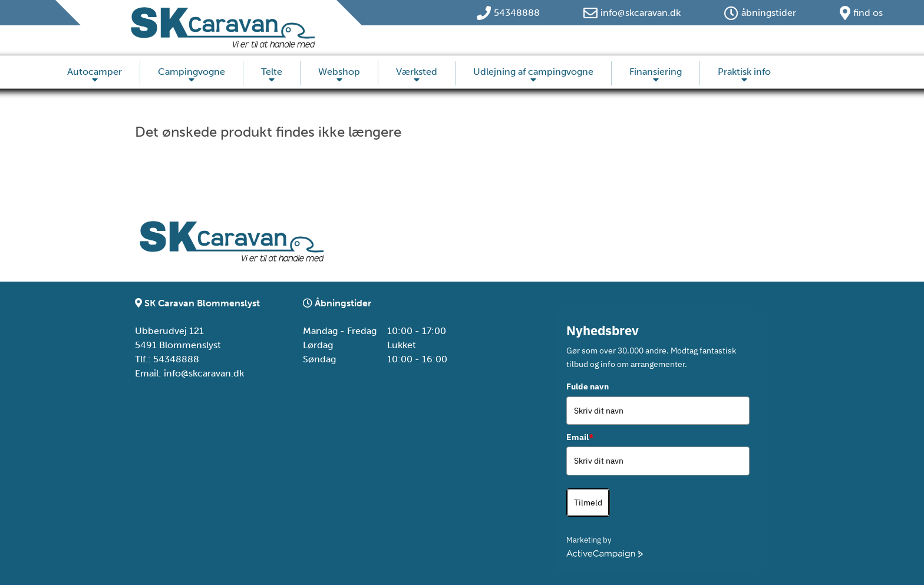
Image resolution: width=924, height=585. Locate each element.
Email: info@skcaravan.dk (189, 373)
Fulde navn (588, 386)
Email (580, 437)
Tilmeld (588, 503)
